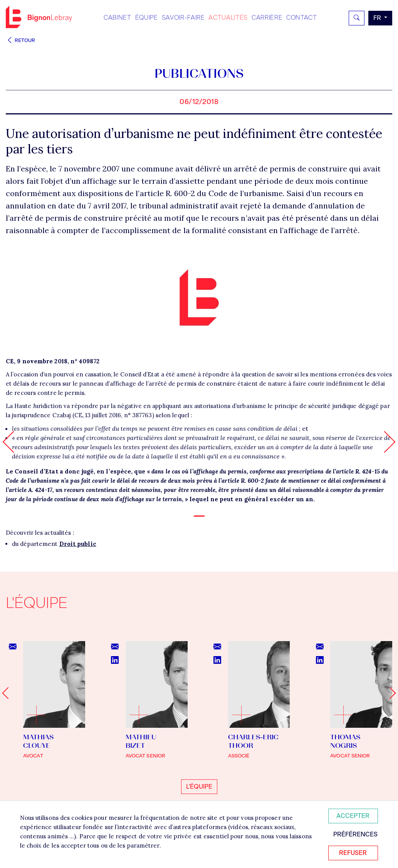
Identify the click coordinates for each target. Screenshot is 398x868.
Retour (20, 40)
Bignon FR (39, 17)
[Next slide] (390, 693)
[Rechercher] (357, 18)
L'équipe (199, 787)
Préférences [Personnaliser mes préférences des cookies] (355, 834)
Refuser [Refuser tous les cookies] (353, 853)
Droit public (78, 544)
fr (378, 18)
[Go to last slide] (8, 693)
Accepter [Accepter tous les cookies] (353, 816)
